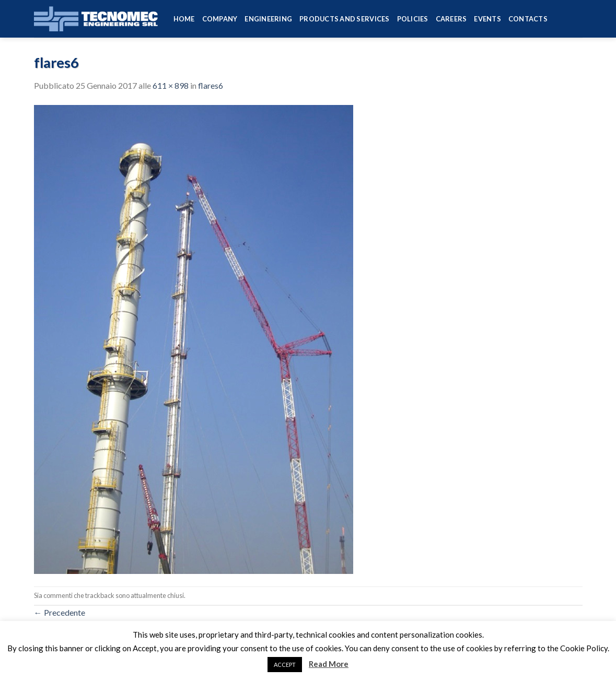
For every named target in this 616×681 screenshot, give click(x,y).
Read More (329, 664)
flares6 (211, 85)
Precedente (60, 612)
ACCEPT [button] (285, 665)
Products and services (344, 19)
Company (220, 19)
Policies (413, 19)
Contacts (528, 19)
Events (487, 19)
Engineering (268, 19)
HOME (184, 19)
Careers (451, 19)
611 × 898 (171, 85)
